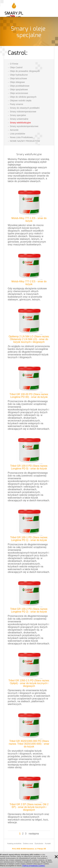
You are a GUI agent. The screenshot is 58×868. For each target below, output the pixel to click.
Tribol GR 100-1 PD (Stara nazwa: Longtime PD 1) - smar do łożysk (29, 539)
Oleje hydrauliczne (19, 75)
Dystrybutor (39, 843)
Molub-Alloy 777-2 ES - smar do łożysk (29, 283)
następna (34, 834)
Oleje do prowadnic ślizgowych (25, 71)
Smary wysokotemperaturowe (24, 126)
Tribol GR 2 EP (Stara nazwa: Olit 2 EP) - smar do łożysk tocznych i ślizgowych (29, 807)
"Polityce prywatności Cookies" (34, 866)
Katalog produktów (14, 843)
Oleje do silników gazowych (23, 97)
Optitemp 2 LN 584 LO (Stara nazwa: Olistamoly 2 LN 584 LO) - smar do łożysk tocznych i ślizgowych (29, 339)
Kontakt (48, 843)
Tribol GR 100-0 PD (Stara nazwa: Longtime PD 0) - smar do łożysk (29, 467)
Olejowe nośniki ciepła (21, 101)
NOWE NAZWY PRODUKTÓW (25, 141)
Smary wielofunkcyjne (20, 123)
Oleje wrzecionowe (19, 93)
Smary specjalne (18, 115)
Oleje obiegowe (17, 82)
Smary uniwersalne (19, 119)
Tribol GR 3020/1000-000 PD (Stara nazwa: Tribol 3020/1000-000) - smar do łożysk (29, 744)
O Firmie (14, 64)
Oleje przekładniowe (20, 86)
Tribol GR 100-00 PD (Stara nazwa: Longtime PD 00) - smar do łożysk (29, 396)
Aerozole (14, 130)
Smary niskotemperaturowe (23, 112)
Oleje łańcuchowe (18, 78)
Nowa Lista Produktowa (21, 137)
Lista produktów (17, 134)
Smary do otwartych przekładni (25, 108)
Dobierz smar (28, 843)
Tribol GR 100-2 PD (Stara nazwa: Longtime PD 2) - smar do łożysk (29, 610)
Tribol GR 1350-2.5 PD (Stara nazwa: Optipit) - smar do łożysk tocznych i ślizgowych (29, 683)
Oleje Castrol (16, 67)
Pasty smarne (17, 104)
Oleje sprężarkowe (19, 89)
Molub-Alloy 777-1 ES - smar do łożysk (29, 220)
